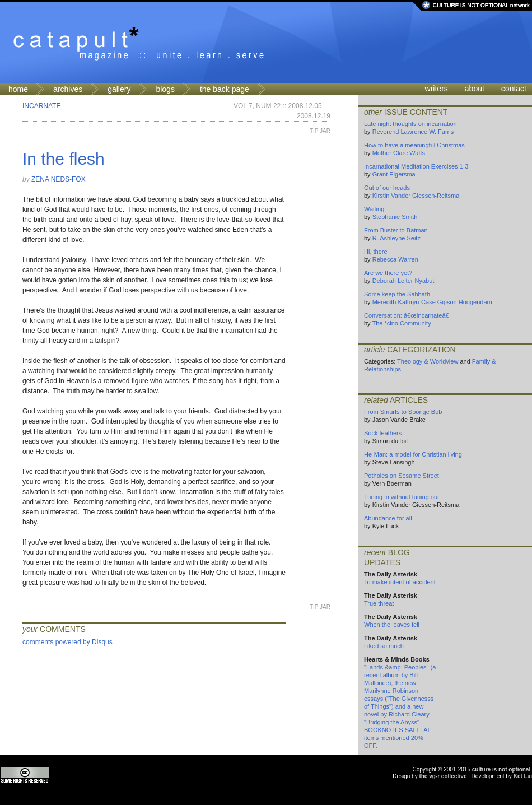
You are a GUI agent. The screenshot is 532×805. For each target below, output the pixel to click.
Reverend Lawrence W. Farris (413, 132)
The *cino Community (401, 323)
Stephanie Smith (395, 217)
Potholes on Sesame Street (402, 476)
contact (514, 89)
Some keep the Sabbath (397, 294)
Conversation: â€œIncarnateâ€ (409, 315)
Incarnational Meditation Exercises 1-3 (416, 166)
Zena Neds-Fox (59, 179)
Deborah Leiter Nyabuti (404, 281)
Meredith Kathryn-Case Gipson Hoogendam (432, 302)
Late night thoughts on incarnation (410, 124)
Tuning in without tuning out (402, 497)
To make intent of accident (400, 582)
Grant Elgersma (394, 174)
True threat (379, 603)
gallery (119, 89)
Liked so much (384, 646)
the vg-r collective (443, 776)
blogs (165, 89)
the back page (225, 89)
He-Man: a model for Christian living (413, 454)
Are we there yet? (388, 273)
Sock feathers (383, 433)
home (18, 89)
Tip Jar (320, 131)
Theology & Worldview (428, 361)
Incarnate (41, 106)
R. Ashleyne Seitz (396, 238)
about (475, 89)
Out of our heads (387, 188)
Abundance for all (388, 518)
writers (437, 89)
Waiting (374, 209)
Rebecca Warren (395, 259)
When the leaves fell (392, 625)
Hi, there (376, 252)
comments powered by (67, 642)
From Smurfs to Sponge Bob (403, 412)
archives (68, 89)
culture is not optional (501, 769)
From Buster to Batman (396, 230)
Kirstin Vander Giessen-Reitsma (416, 196)
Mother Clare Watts (399, 153)
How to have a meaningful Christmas (414, 145)
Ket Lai (523, 776)
